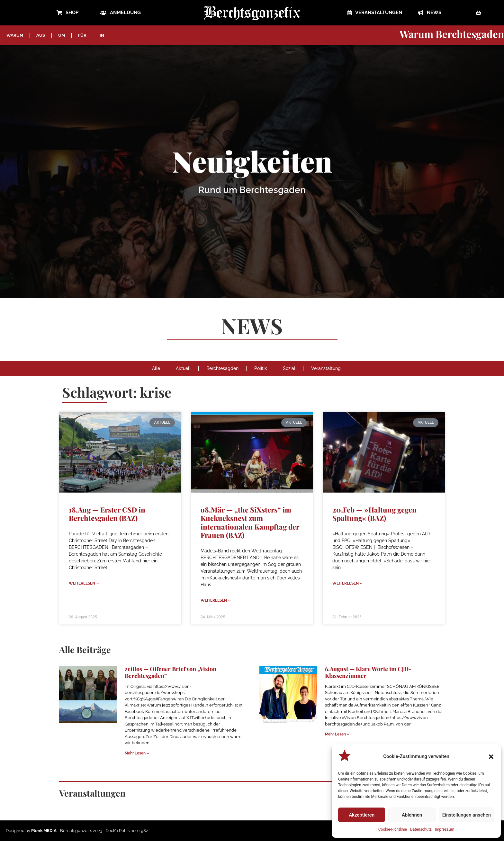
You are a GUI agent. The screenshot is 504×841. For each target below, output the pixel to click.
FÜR (82, 35)
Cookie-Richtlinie (393, 829)
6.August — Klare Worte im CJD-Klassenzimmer (368, 672)
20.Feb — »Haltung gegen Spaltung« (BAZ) (374, 514)
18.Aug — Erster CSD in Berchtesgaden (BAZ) (107, 514)
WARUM (15, 35)
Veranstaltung (326, 368)
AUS (41, 35)
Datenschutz (421, 829)
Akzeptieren (362, 815)
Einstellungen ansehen (467, 815)
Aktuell (183, 368)
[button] (491, 757)
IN (102, 35)
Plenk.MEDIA (44, 831)
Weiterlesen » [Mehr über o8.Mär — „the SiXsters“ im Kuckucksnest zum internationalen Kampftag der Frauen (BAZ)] (216, 600)
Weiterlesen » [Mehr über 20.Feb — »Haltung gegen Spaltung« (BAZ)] (347, 583)
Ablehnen (412, 815)
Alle (156, 368)
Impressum (445, 829)
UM (62, 35)
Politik (261, 368)
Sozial (289, 368)
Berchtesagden (222, 368)
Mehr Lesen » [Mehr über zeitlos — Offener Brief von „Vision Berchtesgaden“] (137, 753)
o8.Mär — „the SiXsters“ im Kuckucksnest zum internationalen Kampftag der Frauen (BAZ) (250, 522)
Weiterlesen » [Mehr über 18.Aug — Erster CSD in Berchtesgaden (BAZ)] (84, 583)
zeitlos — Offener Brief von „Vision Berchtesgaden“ (171, 672)
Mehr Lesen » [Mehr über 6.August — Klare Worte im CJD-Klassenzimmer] (337, 734)
